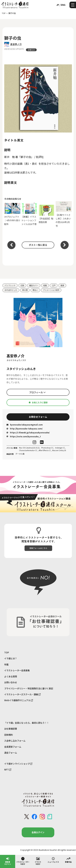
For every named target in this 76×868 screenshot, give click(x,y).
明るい (35, 290)
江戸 (54, 285)
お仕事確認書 (11, 729)
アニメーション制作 (51, 290)
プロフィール (37, 392)
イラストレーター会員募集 (17, 670)
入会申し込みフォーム (15, 741)
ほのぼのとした (11, 290)
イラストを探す (38, 861)
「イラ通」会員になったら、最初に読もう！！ (27, 723)
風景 (62, 285)
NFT (8, 770)
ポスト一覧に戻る (38, 245)
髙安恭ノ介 (16, 44)
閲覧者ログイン (8, 861)
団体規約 (8, 735)
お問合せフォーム (38, 417)
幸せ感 (25, 290)
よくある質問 (11, 676)
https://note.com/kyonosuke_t (24, 436)
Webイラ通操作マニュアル (19, 700)
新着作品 (68, 860)
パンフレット (10, 285)
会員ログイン (38, 832)
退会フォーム (11, 753)
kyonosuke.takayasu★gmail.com (25, 425)
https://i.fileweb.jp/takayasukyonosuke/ (28, 433)
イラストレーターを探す (23, 861)
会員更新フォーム (13, 747)
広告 (22, 285)
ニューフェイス (53, 860)
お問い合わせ (11, 682)
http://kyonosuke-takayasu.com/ (25, 429)
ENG (63, 5)
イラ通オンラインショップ (18, 764)
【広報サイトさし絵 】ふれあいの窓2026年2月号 (64, 214)
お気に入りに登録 (38, 402)
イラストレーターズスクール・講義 (22, 694)
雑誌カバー (34, 285)
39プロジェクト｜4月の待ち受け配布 (12, 214)
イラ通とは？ (11, 658)
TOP (7, 652)
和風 (45, 285)
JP (58, 5)
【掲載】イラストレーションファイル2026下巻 (30, 214)
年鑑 (6, 664)
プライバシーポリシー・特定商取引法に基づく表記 (29, 688)
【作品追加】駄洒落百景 (47, 214)
